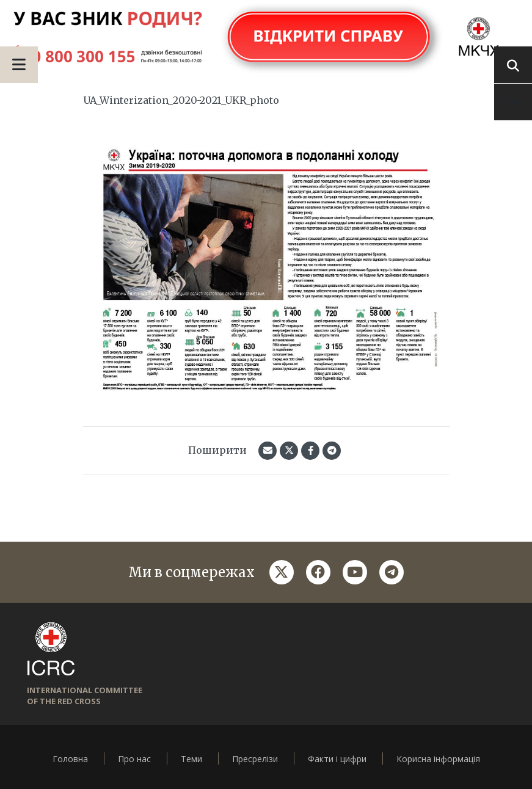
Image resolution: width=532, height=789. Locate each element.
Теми (191, 759)
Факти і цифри (337, 759)
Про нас (134, 759)
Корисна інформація (438, 759)
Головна (70, 759)
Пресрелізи (255, 759)
